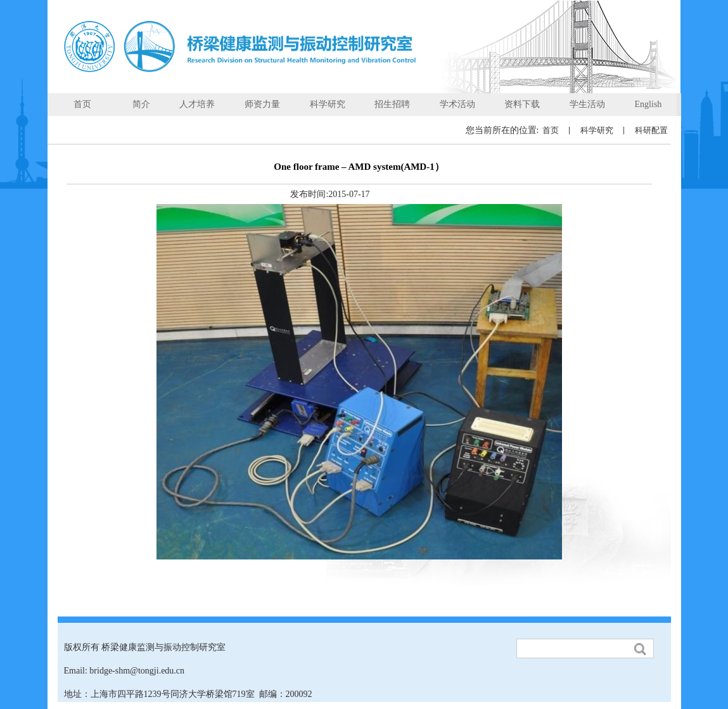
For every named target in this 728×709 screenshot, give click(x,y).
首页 (551, 130)
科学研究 (597, 130)
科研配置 (651, 130)
